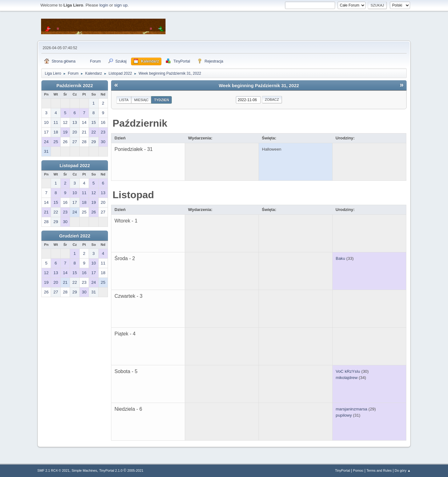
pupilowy (344, 415)
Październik (140, 123)
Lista (124, 100)
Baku (340, 258)
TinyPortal (343, 470)
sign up (121, 5)
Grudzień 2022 (75, 236)
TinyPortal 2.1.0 (111, 470)
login (104, 5)
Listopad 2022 (75, 166)
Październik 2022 (75, 86)
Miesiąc (141, 100)
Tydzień (161, 100)
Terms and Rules (379, 470)
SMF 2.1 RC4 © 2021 (53, 470)
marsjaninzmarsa (351, 409)
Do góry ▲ (403, 470)
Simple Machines (84, 470)
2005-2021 (135, 470)
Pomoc (358, 470)
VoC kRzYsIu (348, 371)
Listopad (133, 195)
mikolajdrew (347, 378)
